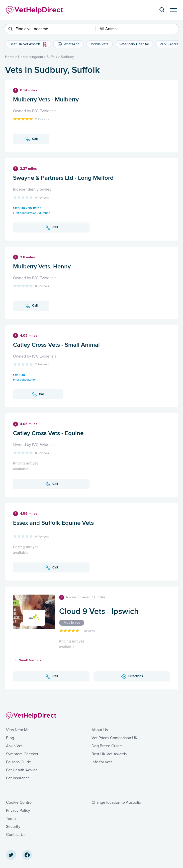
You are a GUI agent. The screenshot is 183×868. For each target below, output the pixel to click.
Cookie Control (19, 802)
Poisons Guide (19, 762)
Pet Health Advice (22, 770)
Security (13, 827)
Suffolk (52, 57)
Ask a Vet (14, 746)
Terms (11, 819)
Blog (10, 738)
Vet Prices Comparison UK (114, 738)
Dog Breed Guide (107, 746)
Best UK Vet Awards (109, 754)
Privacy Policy (18, 811)
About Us (100, 730)
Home (10, 57)
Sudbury (67, 57)
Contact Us (16, 835)
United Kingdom (30, 57)
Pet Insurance (18, 778)
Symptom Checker (22, 754)
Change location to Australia (116, 802)
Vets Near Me (18, 730)
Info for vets (102, 762)
